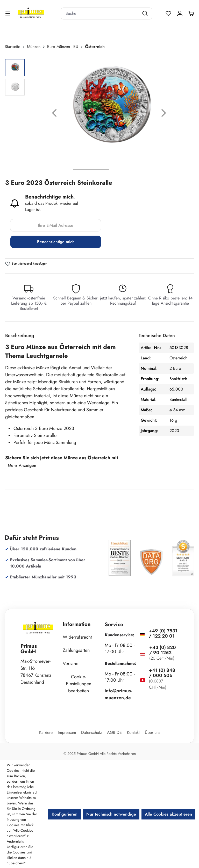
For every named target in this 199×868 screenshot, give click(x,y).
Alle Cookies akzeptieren (168, 814)
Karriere (46, 732)
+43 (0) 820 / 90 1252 (163, 650)
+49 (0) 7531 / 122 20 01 (163, 633)
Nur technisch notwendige (111, 814)
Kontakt (133, 732)
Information (77, 624)
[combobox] (100, 13)
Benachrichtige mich (56, 242)
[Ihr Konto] (180, 13)
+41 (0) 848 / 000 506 (162, 673)
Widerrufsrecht (77, 637)
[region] (99, 114)
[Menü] (8, 13)
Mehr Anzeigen (22, 465)
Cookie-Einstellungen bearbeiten (79, 684)
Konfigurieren (65, 814)
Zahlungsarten (76, 650)
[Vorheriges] (54, 114)
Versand (71, 664)
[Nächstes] (164, 114)
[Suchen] (146, 13)
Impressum (67, 732)
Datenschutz (91, 732)
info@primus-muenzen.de (118, 694)
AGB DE (114, 732)
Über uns (152, 732)
